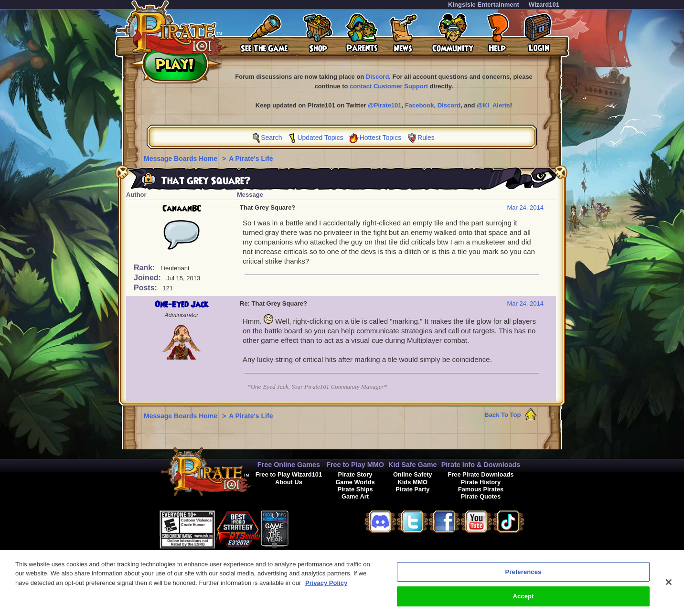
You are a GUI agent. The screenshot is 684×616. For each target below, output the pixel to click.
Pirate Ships (355, 489)
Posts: (146, 288)
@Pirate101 (385, 105)
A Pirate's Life (251, 159)
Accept (523, 605)
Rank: (145, 268)
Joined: (148, 278)
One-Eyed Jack (182, 305)
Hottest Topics (381, 138)
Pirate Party (412, 489)
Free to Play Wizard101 (289, 474)
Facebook (420, 105)
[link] (312, 528)
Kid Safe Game (413, 465)
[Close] (669, 591)
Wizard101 (544, 5)
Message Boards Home (182, 159)
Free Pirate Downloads (481, 474)
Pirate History (481, 482)
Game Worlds (355, 482)
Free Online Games (289, 465)
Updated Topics (320, 138)
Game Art (355, 496)
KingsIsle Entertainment (484, 5)
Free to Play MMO (355, 465)
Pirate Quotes (481, 496)
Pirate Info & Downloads (481, 465)
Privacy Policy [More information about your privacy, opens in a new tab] (326, 591)
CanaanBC (182, 209)
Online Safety (413, 474)
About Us (289, 482)
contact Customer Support (389, 86)
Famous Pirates (481, 489)
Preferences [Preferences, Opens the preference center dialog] (524, 580)
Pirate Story (355, 474)
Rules (426, 138)
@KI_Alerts (493, 105)
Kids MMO (413, 482)
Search (271, 138)
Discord (377, 77)
